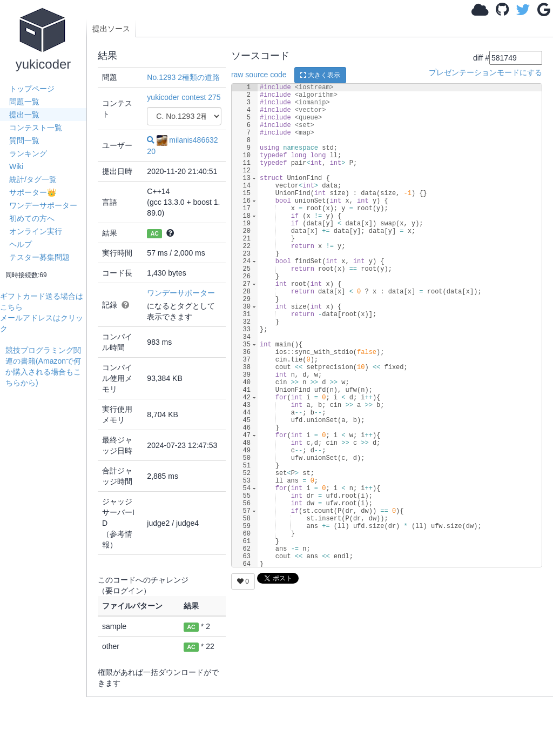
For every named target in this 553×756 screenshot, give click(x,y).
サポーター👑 (33, 192)
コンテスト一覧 (36, 128)
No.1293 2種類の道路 (183, 77)
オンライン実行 (36, 231)
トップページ (32, 89)
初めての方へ (32, 218)
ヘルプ (21, 244)
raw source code (259, 75)
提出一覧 (24, 115)
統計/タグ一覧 (33, 179)
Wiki (16, 166)
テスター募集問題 (39, 257)
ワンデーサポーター (43, 205)
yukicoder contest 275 (184, 97)
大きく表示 (320, 75)
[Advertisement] (46, 550)
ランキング (28, 153)
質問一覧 (24, 141)
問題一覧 (24, 102)
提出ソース (111, 29)
